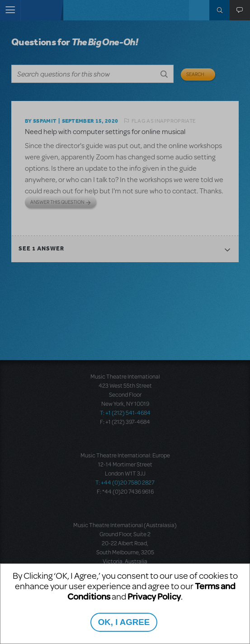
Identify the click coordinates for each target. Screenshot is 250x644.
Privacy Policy (154, 596)
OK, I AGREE (124, 622)
